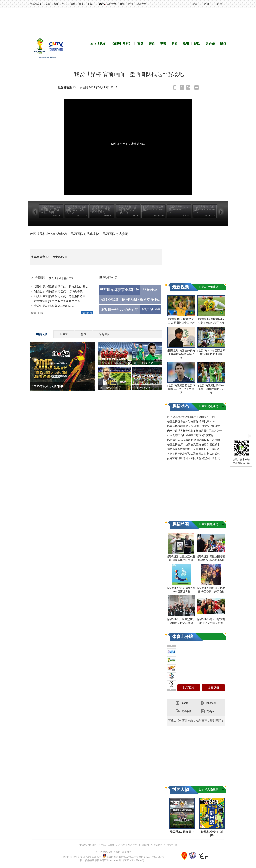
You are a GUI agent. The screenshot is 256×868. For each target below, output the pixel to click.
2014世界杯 (98, 44)
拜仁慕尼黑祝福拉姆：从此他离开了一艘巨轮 (193, 449)
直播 (122, 4)
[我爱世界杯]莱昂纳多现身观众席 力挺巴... (59, 301)
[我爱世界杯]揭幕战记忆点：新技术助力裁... (60, 287)
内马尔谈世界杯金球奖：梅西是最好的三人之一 (194, 431)
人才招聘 (121, 845)
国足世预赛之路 (142, 388)
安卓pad (211, 711)
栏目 (131, 4)
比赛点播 (213, 687)
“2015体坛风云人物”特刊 (48, 386)
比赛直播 (189, 687)
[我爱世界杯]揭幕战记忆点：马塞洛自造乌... (60, 296)
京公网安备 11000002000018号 (120, 857)
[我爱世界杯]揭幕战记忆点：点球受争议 (58, 291)
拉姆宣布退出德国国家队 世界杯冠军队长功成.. (194, 458)
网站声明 (132, 845)
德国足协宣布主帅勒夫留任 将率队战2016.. (192, 421)
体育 (73, 4)
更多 (90, 4)
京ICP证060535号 (92, 857)
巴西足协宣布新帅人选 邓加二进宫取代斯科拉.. (194, 426)
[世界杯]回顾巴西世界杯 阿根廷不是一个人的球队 (181, 389)
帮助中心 (172, 845)
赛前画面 (69, 278)
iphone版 (211, 703)
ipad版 (185, 703)
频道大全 (141, 4)
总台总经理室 (158, 845)
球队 (197, 44)
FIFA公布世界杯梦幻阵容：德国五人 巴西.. (192, 417)
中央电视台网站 (88, 845)
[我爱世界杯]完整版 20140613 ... (54, 306)
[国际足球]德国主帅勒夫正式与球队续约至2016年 (181, 354)
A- (182, 87)
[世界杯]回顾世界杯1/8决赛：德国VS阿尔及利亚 (211, 389)
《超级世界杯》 (121, 44)
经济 (65, 4)
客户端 (210, 44)
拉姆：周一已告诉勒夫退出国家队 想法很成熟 (193, 454)
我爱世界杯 (55, 278)
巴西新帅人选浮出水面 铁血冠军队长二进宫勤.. (194, 440)
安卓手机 (186, 711)
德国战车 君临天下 (182, 832)
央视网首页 (36, 4)
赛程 (152, 44)
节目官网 (111, 4)
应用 (220, 4)
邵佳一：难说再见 (144, 363)
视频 (56, 4)
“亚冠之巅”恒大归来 (110, 363)
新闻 (48, 4)
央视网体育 (38, 257)
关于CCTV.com (106, 845)
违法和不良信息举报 (71, 857)
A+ (188, 87)
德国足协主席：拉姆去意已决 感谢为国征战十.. (194, 444)
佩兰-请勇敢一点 (109, 388)
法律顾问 (144, 845)
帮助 (206, 4)
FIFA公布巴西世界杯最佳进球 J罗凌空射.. (191, 435)
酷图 (186, 44)
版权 (223, 44)
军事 (81, 4)
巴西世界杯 (57, 257)
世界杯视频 (65, 87)
